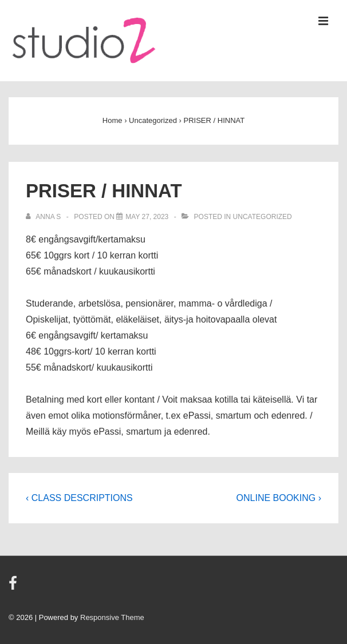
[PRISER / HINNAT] (147, 217)
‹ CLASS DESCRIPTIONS (79, 498)
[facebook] (14, 587)
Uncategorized (263, 217)
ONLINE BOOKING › (279, 498)
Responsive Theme (112, 617)
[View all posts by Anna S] (44, 217)
